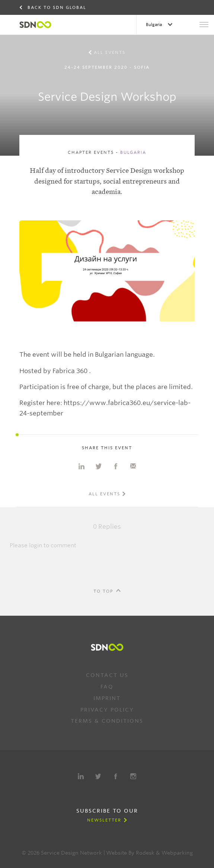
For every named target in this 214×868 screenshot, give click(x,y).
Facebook (116, 776)
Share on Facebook (116, 466)
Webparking (177, 853)
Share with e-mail (133, 466)
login (36, 545)
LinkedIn (81, 776)
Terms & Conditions (107, 721)
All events (110, 52)
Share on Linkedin (82, 466)
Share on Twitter (99, 466)
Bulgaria (154, 25)
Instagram (133, 776)
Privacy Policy (107, 710)
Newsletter (104, 820)
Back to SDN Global (57, 7)
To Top (103, 591)
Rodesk (145, 853)
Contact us (107, 675)
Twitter (98, 776)
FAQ (107, 687)
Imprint (107, 698)
